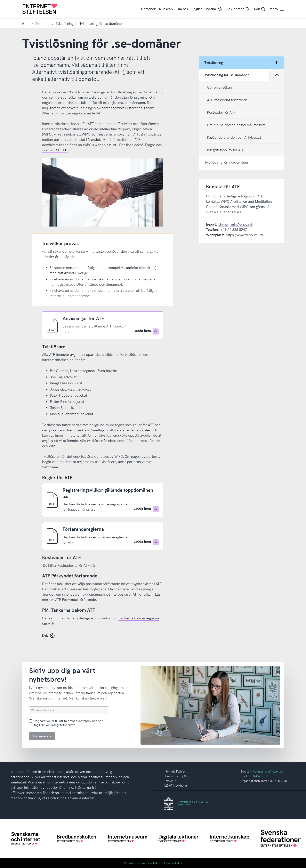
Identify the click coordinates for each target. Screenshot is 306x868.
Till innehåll (0, 0)
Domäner (43, 24)
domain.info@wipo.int (235, 224)
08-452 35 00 (260, 776)
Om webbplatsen (134, 863)
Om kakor (154, 863)
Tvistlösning (65, 24)
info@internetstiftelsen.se (267, 772)
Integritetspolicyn (63, 725)
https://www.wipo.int (244, 235)
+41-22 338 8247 (234, 230)
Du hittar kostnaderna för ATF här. (70, 565)
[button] (214, 9)
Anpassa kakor (173, 863)
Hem (26, 24)
